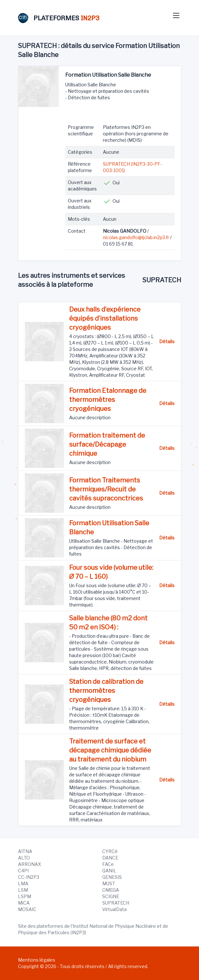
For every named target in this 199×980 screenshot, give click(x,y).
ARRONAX (30, 864)
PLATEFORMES (59, 18)
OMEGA (111, 890)
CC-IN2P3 (29, 877)
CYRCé (110, 851)
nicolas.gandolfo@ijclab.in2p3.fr (136, 237)
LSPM (25, 896)
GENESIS (112, 877)
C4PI (23, 871)
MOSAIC (27, 909)
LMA (23, 883)
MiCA (24, 903)
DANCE (110, 858)
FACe (108, 864)
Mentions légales (37, 960)
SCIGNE (111, 896)
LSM (23, 890)
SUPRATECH (116, 903)
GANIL (109, 871)
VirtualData (114, 909)
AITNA (25, 851)
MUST (109, 883)
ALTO (24, 858)
